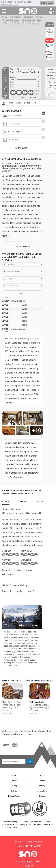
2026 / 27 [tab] (23, 293)
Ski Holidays (15, 17)
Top (4, 103)
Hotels (19, 591)
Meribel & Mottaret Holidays (15, 585)
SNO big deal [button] (47, 3)
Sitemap (42, 796)
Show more (21, 246)
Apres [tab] (35, 625)
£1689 (24, 305)
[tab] (6, 501)
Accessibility (42, 791)
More (35, 103)
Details (27, 103)
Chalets (6, 591)
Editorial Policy (14, 796)
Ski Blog (14, 786)
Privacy (42, 786)
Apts (30, 591)
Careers (42, 781)
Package (19, 103)
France (40, 17)
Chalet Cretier (8, 702)
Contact (14, 781)
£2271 (24, 321)
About (42, 775)
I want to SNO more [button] (10, 5)
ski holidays (39, 731)
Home (5, 17)
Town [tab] (8, 625)
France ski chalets (24, 734)
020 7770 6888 (25, 842)
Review (10, 103)
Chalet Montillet (35, 702)
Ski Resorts (29, 17)
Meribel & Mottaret (11, 20)
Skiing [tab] (22, 625)
